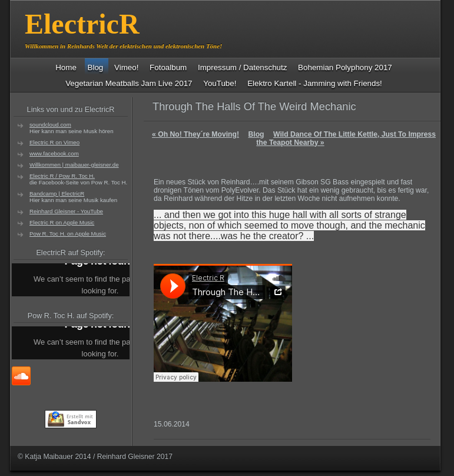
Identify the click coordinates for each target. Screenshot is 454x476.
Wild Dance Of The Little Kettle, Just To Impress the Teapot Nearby (346, 138)
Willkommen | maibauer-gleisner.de (74, 165)
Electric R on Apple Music (62, 222)
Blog (256, 134)
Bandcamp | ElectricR (57, 194)
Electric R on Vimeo (54, 142)
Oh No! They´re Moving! (195, 134)
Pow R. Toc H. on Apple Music (68, 234)
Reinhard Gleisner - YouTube (66, 211)
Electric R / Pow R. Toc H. (62, 176)
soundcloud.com (50, 125)
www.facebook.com (54, 153)
